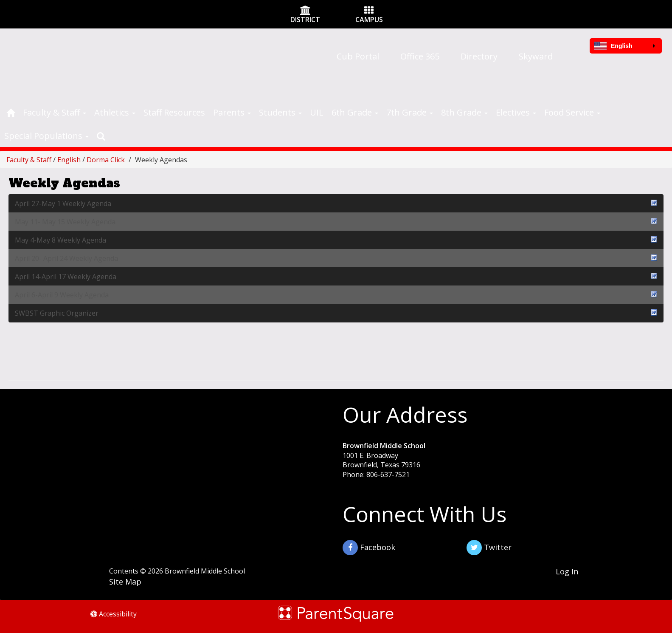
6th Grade (355, 112)
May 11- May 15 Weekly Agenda (336, 222)
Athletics (115, 112)
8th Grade (464, 112)
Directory (479, 56)
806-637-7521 (388, 475)
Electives (516, 112)
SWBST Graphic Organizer (336, 313)
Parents (232, 112)
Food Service (572, 112)
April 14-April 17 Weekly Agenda (336, 276)
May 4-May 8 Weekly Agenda (336, 240)
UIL (317, 112)
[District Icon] (305, 11)
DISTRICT (305, 20)
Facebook (369, 548)
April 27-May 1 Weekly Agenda (336, 203)
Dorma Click (106, 160)
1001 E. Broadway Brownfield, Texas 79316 (381, 460)
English (69, 160)
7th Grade (410, 112)
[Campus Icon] (369, 11)
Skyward (536, 56)
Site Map (125, 582)
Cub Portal (358, 56)
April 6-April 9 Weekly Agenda (336, 295)
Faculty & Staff (55, 112)
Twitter (489, 548)
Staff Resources (174, 112)
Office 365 (420, 56)
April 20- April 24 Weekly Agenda (336, 258)
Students (280, 112)
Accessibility (114, 614)
